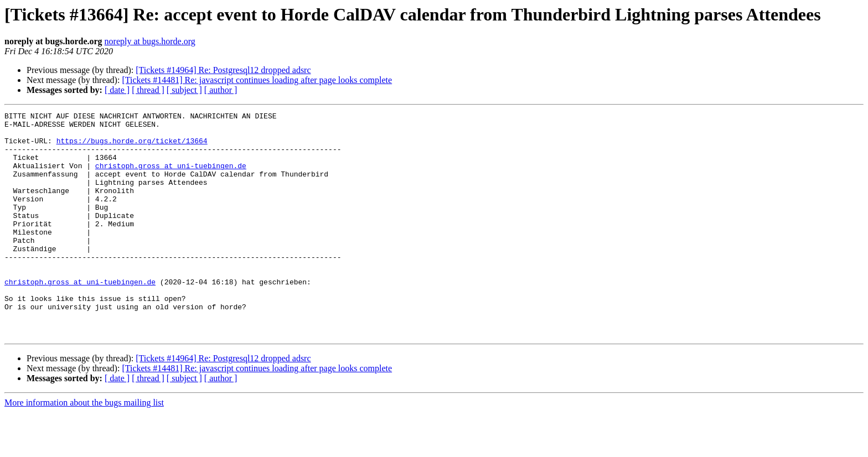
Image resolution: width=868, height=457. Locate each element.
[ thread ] (148, 90)
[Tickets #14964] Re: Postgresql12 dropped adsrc (223, 70)
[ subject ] (184, 90)
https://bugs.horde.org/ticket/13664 (132, 147)
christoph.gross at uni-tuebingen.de (171, 177)
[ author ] (221, 90)
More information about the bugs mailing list (84, 447)
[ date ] (117, 90)
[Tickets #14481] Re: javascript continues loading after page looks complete (257, 80)
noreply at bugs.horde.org (150, 41)
